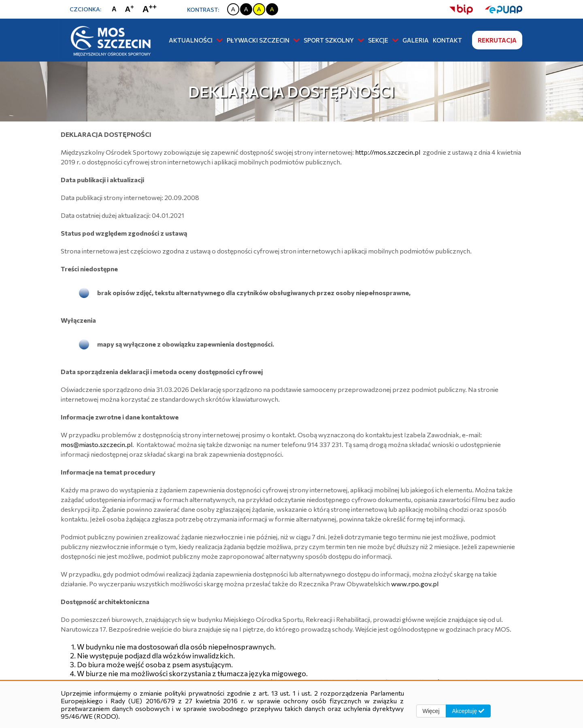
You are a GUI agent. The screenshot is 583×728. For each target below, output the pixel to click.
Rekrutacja (497, 40)
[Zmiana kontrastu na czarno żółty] (272, 9)
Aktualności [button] (196, 40)
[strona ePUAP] (498, 10)
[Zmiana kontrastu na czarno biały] (246, 9)
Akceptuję (468, 711)
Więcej (431, 711)
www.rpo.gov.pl (415, 584)
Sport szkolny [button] (334, 40)
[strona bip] (461, 10)
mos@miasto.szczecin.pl (97, 444)
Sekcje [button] (383, 40)
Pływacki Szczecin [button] (263, 40)
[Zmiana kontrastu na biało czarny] (233, 9)
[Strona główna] (109, 40)
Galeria (416, 40)
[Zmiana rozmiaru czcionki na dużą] (131, 9)
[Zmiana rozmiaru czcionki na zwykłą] (116, 9)
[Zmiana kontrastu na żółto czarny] (259, 9)
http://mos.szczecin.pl (388, 152)
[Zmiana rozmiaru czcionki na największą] (151, 9)
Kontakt (447, 40)
